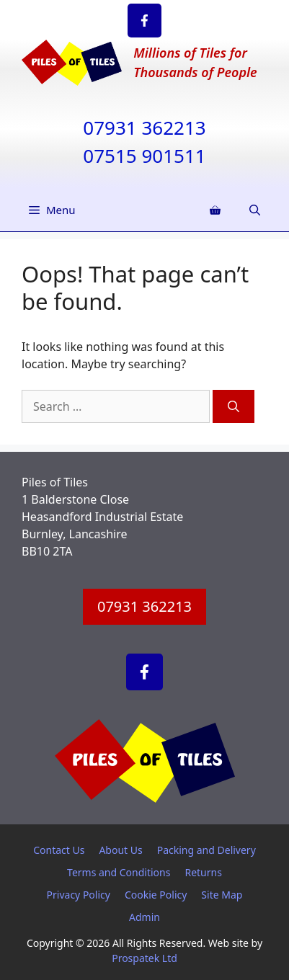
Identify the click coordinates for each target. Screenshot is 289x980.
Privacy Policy (79, 895)
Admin (144, 917)
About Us (120, 850)
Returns (203, 872)
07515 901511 (144, 156)
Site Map (222, 895)
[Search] (234, 406)
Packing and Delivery (206, 850)
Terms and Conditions (119, 872)
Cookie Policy (156, 895)
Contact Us (59, 850)
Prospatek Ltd (144, 958)
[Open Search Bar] (255, 210)
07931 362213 (144, 128)
